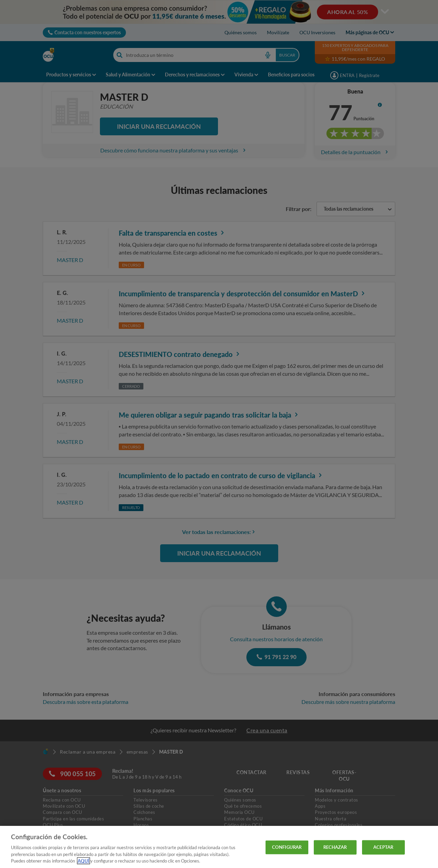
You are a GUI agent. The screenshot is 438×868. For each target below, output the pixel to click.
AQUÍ (83, 861)
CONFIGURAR (287, 847)
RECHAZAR (335, 847)
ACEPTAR (383, 847)
